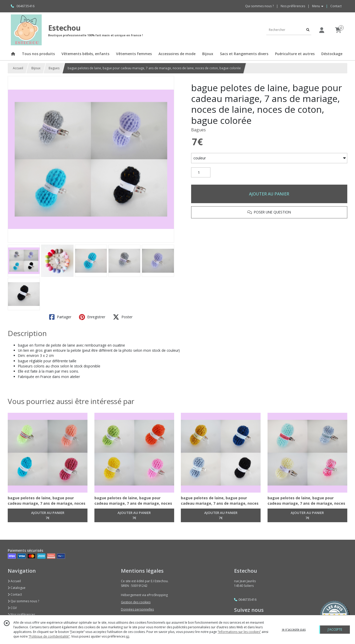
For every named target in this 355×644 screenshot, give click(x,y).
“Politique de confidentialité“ (49, 636)
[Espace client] (322, 30)
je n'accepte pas (294, 629)
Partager (60, 317)
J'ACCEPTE (335, 629)
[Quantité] (201, 173)
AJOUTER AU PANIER (269, 194)
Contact (336, 6)
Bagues (54, 68)
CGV (12, 608)
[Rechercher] (308, 30)
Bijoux (36, 68)
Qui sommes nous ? (23, 601)
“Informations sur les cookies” (239, 632)
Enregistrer (92, 317)
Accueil (18, 68)
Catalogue (17, 588)
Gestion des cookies (136, 602)
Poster (123, 317)
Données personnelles (137, 609)
